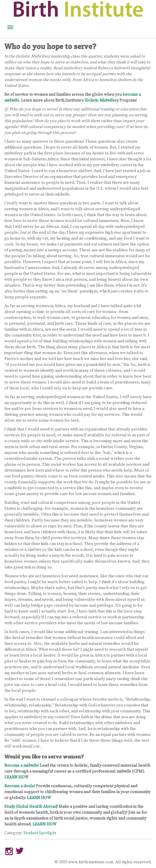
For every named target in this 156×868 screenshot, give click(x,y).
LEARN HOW (16, 777)
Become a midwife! (22, 766)
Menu (10, 27)
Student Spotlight (40, 833)
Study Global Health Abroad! (31, 807)
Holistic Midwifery (102, 100)
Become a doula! (20, 786)
